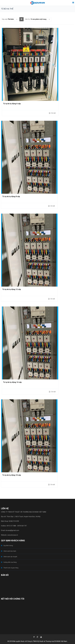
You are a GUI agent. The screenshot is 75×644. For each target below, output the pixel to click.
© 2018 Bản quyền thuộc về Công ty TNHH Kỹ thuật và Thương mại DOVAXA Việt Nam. (37, 641)
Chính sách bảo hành (10, 551)
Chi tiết (53, 113)
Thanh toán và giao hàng (11, 568)
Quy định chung (8, 546)
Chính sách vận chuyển (10, 557)
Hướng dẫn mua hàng (10, 562)
